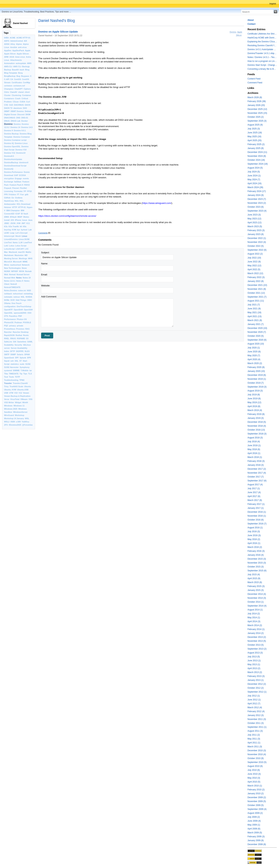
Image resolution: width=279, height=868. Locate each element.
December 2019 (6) (257, 375)
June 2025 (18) (255, 133)
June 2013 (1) (254, 661)
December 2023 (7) (257, 199)
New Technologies (12, 268)
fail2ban (18, 182)
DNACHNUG (10, 118)
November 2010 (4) (257, 754)
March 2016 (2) (255, 547)
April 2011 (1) (254, 743)
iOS (12, 220)
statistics (15, 364)
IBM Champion (13, 210)
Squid (7, 361)
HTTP (15, 207)
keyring (7, 230)
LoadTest (28, 242)
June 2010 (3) (254, 774)
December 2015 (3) (257, 559)
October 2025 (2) (256, 117)
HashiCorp (9, 201)
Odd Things (21, 300)
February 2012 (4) (256, 711)
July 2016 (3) (254, 532)
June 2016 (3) (254, 535)
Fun (22, 194)
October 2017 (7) (256, 477)
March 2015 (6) (255, 582)
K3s (6, 226)
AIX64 (7, 44)
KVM (14, 230)
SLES (27, 351)
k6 (21, 226)
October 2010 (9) (256, 758)
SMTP (7, 354)
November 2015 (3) (257, 563)
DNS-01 (25, 118)
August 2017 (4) (255, 485)
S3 (27, 338)
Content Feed (254, 79)
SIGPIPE (20, 351)
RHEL (7, 338)
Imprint (273, 4)
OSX (29, 313)
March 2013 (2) (255, 672)
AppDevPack (18, 50)
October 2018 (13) (256, 430)
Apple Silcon (10, 54)
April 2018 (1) (254, 453)
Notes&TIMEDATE (12, 287)
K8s (25, 226)
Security (18, 345)
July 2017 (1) (254, 488)
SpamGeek (9, 358)
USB (6, 393)
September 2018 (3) (257, 434)
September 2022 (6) (257, 250)
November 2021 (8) (257, 289)
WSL (27, 418)
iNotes (26, 217)
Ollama (7, 303)
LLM (20, 242)
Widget (18, 402)
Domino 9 (8, 130)
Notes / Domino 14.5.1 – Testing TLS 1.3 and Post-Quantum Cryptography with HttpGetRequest (262, 57)
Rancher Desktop (21, 332)
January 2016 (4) (256, 555)
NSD (29, 290)
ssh (12, 361)
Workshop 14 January (14, 418)
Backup (8, 70)
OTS (6, 316)
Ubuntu (28, 386)
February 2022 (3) (256, 277)
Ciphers (27, 89)
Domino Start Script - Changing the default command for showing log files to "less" (262, 65)
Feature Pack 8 (16, 185)
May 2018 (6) (254, 449)
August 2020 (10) (256, 344)
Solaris (20, 354)
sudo (22, 364)
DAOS (27, 105)
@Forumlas (27, 425)
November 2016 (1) (257, 516)
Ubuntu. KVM (10, 390)
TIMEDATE (14, 374)
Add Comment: (49, 297)
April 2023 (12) (255, 223)
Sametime (22, 342)
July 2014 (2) (254, 614)
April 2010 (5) (254, 782)
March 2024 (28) (255, 187)
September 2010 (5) (257, 762)
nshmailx (8, 297)
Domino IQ (9, 143)
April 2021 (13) (255, 316)
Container (27, 95)
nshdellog (28, 294)
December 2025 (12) (257, 109)
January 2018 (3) (256, 465)
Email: (44, 275)
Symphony (25, 367)
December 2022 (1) (257, 238)
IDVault (13, 217)
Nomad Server (23, 274)
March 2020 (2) (255, 363)
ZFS (6, 425)
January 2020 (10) (256, 371)
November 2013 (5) (257, 641)
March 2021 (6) (255, 320)
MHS (30, 258)
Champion (9, 89)
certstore (8, 86)
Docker (24, 121)
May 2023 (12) (254, 219)
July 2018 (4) (254, 442)
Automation (9, 63)
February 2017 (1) (256, 504)
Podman (18, 322)
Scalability (9, 345)
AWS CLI (17, 66)
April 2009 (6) (254, 829)
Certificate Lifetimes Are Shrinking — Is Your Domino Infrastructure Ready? (262, 34)
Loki (6, 246)
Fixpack (8, 188)
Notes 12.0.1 (10, 281)
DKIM (28, 114)
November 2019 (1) (257, 379)
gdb (27, 194)
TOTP (18, 377)
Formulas (18, 191)
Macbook (13, 252)
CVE (6, 105)
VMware (24, 399)
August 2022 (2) (255, 254)
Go (13, 198)
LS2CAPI (20, 249)
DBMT (7, 111)
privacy (13, 326)
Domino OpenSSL (12, 146)
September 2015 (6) (257, 571)
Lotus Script (21, 246)
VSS (30, 399)
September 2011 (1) (257, 727)
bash (22, 70)
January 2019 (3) (256, 418)
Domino (8, 124)
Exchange (9, 182)
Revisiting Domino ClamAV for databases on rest (262, 46)
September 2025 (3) (257, 121)
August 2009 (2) (255, 813)
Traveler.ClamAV (20, 383)
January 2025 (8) (256, 148)
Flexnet (16, 188)
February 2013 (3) (256, 676)
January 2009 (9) (256, 840)
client (27, 92)
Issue (25, 220)
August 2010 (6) (255, 766)
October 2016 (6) (256, 520)
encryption (9, 178)
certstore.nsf (19, 86)
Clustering (16, 95)
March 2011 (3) (255, 747)
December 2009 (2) (257, 797)
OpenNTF (8, 310)
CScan (16, 102)
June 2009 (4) (254, 821)
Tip (21, 374)
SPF (17, 358)
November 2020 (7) (257, 332)
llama (15, 242)
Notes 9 (20, 281)
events (26, 178)
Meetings (23, 258)
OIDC (30, 300)
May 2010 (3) (254, 778)
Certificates (17, 82)
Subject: (45, 253)
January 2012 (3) (256, 715)
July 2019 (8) (254, 395)
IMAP (20, 217)
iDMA (7, 217)
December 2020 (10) (257, 328)
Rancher (8, 332)
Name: (45, 264)
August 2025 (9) (255, 125)
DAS (25, 108)
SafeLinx (8, 342)
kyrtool (24, 230)
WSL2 (7, 422)
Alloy (13, 44)
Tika (6, 374)
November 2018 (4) (257, 426)
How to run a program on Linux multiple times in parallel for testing (262, 61)
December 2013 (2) (257, 637)
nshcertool (18, 294)
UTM (11, 393)
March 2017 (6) (255, 500)
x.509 (18, 422)
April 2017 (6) (254, 496)
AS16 (12, 57)
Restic (26, 335)
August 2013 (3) (255, 653)
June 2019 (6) (254, 399)
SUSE (28, 364)
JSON (13, 223)
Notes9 (14, 284)
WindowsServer (20, 412)
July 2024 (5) (254, 172)
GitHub (7, 198)
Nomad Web (10, 278)
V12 (20, 393)
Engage (18, 178)
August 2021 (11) (256, 301)
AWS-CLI (8, 66)
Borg (20, 73)
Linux (25, 236)
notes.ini (22, 290)
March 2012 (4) (255, 707)
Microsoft (17, 262)
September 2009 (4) (257, 809)
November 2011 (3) (257, 719)
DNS (18, 118)
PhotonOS (9, 322)
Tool (6, 377)
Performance (10, 319)
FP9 (6, 194)
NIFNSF (15, 271)
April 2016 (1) (254, 543)
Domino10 (21, 153)
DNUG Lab (15, 121)
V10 (16, 393)
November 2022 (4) (257, 242)
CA (12, 79)
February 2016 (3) (256, 551)
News (24, 268)
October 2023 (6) (256, 207)
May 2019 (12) (254, 402)
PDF (20, 316)
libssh (18, 236)
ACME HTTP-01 (23, 38)
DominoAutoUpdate (13, 159)
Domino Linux (21, 143)
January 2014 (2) (256, 633)
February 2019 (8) (256, 414)
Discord (21, 114)
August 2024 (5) (255, 168)
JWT (23, 223)
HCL (17, 201)
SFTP (13, 351)
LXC (27, 249)
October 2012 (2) (256, 688)
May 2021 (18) (254, 313)
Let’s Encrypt (22, 233)
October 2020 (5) (256, 336)
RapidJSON (9, 335)
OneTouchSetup (24, 306)
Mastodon (19, 255)
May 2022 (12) (254, 266)
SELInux (27, 345)
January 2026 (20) (256, 105)
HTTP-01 (22, 207)
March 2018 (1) (255, 457)
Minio (7, 265)
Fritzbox (12, 194)
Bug (18, 76)
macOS (21, 252)
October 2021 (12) (256, 293)
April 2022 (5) (254, 269)
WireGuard (9, 415)
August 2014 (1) (255, 610)
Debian (28, 111)
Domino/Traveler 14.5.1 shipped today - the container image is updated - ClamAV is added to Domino (262, 53)
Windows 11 (19, 406)
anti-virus (22, 47)
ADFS (7, 41)
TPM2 (22, 380)
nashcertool (16, 265)
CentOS (18, 79)
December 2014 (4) (257, 594)
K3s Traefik (14, 226)
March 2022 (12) (255, 273)
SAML (30, 342)
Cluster (7, 95)
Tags (6, 33)
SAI (15, 342)
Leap (12, 233)
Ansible (14, 47)
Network (26, 265)
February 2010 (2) (256, 790)
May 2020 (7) (254, 356)
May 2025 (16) (254, 137)
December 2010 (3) (257, 751)
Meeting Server (11, 258)
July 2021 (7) (254, 305)
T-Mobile (25, 370)
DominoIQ (9, 169)
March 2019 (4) (255, 410)
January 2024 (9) (256, 195)
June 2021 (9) (254, 309)
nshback (8, 294)
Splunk (23, 358)
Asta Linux (20, 57)
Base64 (15, 70)
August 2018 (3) (255, 438)
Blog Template (11, 73)
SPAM (27, 354)
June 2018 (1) (254, 445)
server (7, 348)
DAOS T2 (8, 108)
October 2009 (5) (256, 805)
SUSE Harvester (11, 367)
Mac (6, 252)
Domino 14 (15, 127)
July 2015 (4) (254, 575)
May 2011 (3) (254, 739)
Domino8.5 (9, 156)
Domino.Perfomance (13, 172)
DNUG (7, 121)
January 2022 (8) (256, 281)
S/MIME (16, 370)
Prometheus (10, 329)
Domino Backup (11, 134)
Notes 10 (27, 278)
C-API (7, 79)
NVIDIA (29, 297)
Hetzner (8, 207)
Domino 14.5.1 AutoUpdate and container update (262, 49)
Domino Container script (15, 140)
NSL (23, 297)
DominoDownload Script (15, 166)
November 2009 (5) (257, 801)
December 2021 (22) (257, 285)
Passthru (13, 316)
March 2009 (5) (255, 833)
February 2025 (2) (256, 144)
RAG (27, 329)
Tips (25, 374)
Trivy (6, 386)
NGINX (7, 271)
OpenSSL (8, 313)
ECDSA (22, 175)
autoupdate (21, 63)
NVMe (7, 300)
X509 (13, 422)
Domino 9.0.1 (20, 130)
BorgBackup (10, 76)
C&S (11, 105)
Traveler (8, 383)
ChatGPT (19, 89)
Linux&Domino (11, 239)
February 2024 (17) (257, 191)
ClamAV (14, 92)
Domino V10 (21, 150)
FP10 (29, 191)
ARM (6, 57)
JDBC (7, 223)
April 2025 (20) (255, 140)
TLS (30, 374)
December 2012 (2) (257, 684)
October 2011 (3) (256, 723)
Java (30, 220)
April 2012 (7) (254, 704)
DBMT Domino (17, 111)
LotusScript (9, 249)
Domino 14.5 (27, 127)
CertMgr (27, 82)
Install (7, 220)
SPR (29, 358)
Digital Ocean (10, 114)
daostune (18, 108)
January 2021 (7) (256, 324)
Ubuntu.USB (23, 390)
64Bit (6, 38)
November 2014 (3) (257, 598)
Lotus (12, 246)
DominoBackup (11, 162)
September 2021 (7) (257, 297)
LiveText (8, 242)
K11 (28, 223)
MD (26, 255)
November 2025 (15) (257, 113)
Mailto (28, 252)
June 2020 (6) (254, 352)
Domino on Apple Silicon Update (58, 32)
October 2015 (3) (256, 567)
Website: (46, 286)
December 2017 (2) (257, 469)
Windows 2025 (11, 409)
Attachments (16, 60)
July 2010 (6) (254, 770)
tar (31, 370)
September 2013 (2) (257, 649)
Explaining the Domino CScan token (262, 42)
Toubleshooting (11, 380)
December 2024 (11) (257, 152)
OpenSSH (28, 310)
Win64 (25, 402)
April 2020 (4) (254, 359)
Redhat (19, 335)
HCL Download (24, 204)
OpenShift (18, 310)
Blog (27, 70)
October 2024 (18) (256, 160)
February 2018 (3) (256, 461)
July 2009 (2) (254, 817)
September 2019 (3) (257, 387)
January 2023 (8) (256, 234)
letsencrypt (9, 236)
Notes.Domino (11, 290)
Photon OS (22, 319)
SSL (16, 361)
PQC (6, 326)
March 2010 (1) (255, 786)
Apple (28, 50)
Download (9, 175)
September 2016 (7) (257, 524)
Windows (8, 406)
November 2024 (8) (257, 156)
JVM (19, 223)
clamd (21, 92)
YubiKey (25, 422)
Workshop (19, 415)
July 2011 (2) (254, 735)
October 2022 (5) (256, 246)
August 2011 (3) (255, 731)
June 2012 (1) (254, 700)
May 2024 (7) (254, 180)
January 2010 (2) (256, 794)
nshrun (17, 297)
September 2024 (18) (258, 164)
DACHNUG (19, 105)
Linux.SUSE (24, 239)
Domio (27, 172)
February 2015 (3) (256, 586)
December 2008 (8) (257, 844)
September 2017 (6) (257, 481)
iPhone (18, 220)
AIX (25, 41)
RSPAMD (21, 338)
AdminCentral (17, 41)
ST (21, 361)
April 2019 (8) (254, 406)
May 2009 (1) (254, 825)
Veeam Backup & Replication (17, 396)
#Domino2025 (15, 425)
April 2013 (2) (254, 668)
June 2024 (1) (254, 176)
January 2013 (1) (256, 680)
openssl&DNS (20, 313)
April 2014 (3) (254, 621)
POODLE (27, 322)
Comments (43, 233)
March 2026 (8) (255, 97)
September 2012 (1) (257, 692)
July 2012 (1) (254, 696)
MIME (25, 262)
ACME (13, 38)
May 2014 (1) (254, 618)
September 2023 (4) (257, 211)
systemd (8, 370)
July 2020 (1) (254, 348)
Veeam (26, 393)
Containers (9, 98)
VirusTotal (15, 399)
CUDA (23, 102)
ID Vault (25, 214)
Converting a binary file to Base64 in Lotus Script (262, 69)
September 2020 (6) (257, 340)
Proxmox (20, 329)
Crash (18, 98)
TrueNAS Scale (16, 386)
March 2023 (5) (255, 226)
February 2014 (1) (256, 629)
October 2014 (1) (256, 602)
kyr (19, 230)
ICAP (18, 214)
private (20, 326)
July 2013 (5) (254, 657)
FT (18, 194)
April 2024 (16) (255, 183)
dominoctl (24, 162)
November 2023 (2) (257, 203)
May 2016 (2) (254, 539)
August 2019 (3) (255, 391)
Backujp (26, 66)
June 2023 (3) (254, 215)
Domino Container (22, 137)
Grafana (19, 198)
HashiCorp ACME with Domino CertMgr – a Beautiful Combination (262, 38)
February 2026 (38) (257, 101)
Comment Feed (255, 83)
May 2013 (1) (254, 664)
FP (25, 191)
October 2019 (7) (256, 383)
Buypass (25, 76)
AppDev (8, 50)
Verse (7, 399)
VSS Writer (9, 402)
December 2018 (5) (257, 422)
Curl (28, 102)
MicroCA (8, 262)
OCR (12, 300)
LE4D (7, 233)
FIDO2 (27, 185)
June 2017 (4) (254, 492)
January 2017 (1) (256, 508)
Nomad (12, 274)
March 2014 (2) (255, 625)
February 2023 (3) (256, 230)
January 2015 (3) (256, 590)
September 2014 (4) (257, 606)
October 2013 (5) (256, 645)
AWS (29, 63)
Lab (30, 230)
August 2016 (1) (255, 528)
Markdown (9, 255)
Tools (11, 377)
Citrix (7, 92)
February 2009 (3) (256, 837)
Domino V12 (10, 153)
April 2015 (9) (254, 578)
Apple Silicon (23, 54)
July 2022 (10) (254, 258)
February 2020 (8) (256, 367)
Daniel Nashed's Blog (57, 21)
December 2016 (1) (257, 512)
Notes (19, 278)
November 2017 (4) (257, 473)
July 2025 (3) (254, 129)
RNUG (13, 338)
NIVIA (22, 271)
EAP (16, 175)
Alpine (19, 44)
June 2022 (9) (254, 262)
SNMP (13, 354)
